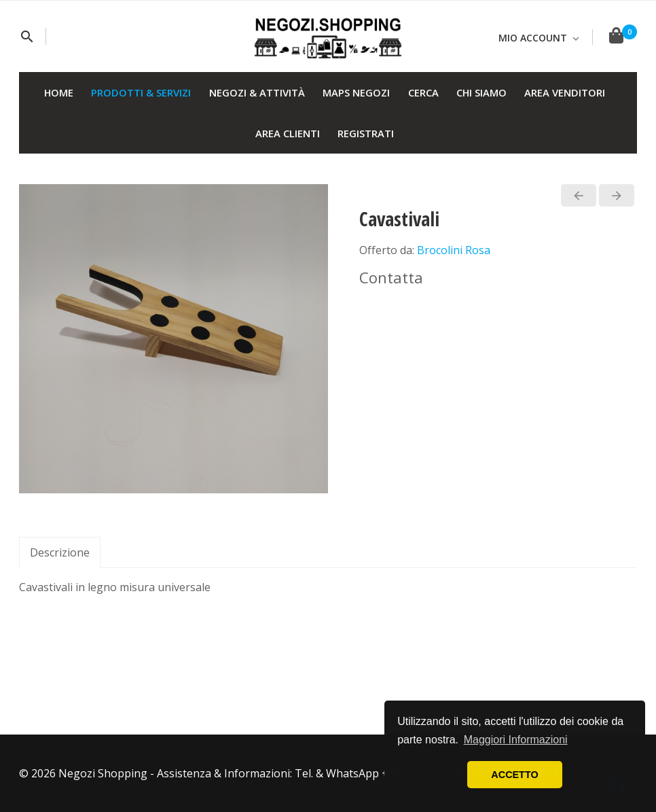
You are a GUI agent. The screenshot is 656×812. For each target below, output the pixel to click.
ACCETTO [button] (514, 775)
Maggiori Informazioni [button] (516, 740)
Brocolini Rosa (454, 250)
